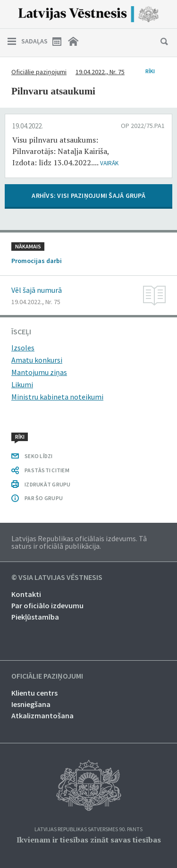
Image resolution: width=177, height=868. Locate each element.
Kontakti (26, 594)
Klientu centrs (34, 693)
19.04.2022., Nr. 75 (100, 72)
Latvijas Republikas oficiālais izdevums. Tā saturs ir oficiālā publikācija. (79, 542)
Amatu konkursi (37, 360)
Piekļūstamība (35, 617)
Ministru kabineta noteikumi (57, 397)
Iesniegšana (31, 704)
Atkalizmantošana (42, 715)
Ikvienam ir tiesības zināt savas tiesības (89, 840)
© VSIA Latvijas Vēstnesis (57, 578)
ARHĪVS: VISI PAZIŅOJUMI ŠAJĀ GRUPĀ (88, 196)
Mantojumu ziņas (39, 372)
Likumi (22, 384)
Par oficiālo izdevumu (47, 605)
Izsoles (23, 348)
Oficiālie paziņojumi (39, 72)
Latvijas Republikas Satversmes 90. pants (88, 830)
